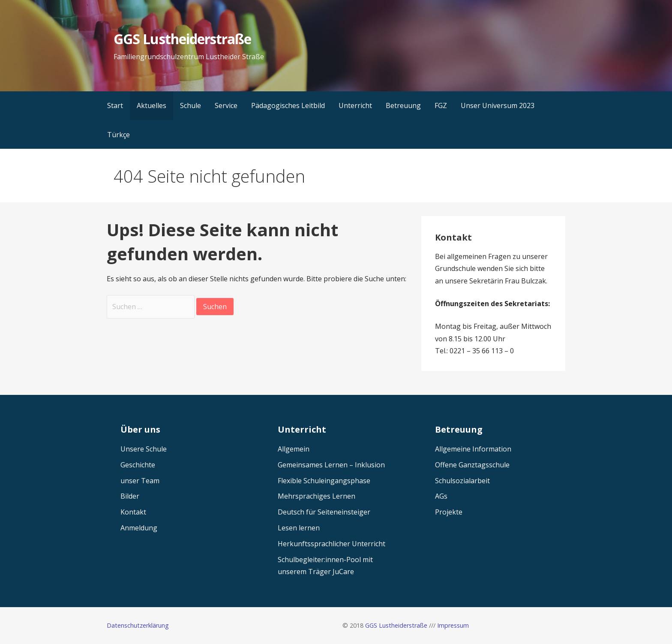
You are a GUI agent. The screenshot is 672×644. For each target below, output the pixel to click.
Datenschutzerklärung (138, 625)
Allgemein (294, 449)
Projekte (449, 512)
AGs (441, 496)
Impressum (453, 625)
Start (115, 105)
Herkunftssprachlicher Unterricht (331, 544)
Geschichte (138, 465)
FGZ (441, 105)
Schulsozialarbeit (462, 481)
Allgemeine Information (473, 449)
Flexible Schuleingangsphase (324, 481)
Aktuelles (151, 105)
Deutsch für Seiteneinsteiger (324, 512)
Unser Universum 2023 (498, 105)
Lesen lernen (299, 528)
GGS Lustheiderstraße (182, 39)
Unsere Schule (144, 449)
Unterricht (355, 105)
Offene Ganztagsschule (472, 465)
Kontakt (133, 512)
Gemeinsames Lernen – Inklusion (331, 465)
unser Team (140, 481)
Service (226, 105)
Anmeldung (139, 528)
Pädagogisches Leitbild (288, 105)
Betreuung (403, 105)
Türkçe (118, 135)
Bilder (130, 496)
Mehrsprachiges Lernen (316, 496)
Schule (190, 105)
